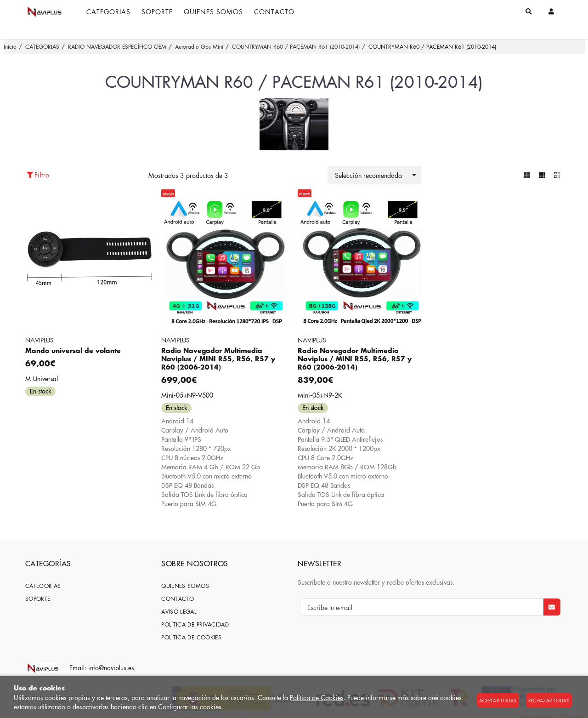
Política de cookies (191, 637)
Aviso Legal (179, 612)
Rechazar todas (549, 700)
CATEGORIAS (43, 586)
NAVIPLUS (40, 340)
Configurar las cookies (190, 707)
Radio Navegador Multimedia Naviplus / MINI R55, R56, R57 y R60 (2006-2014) (218, 359)
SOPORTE (38, 599)
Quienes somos (185, 586)
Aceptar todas (498, 700)
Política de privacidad (195, 624)
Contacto (178, 599)
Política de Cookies (317, 697)
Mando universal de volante (73, 350)
